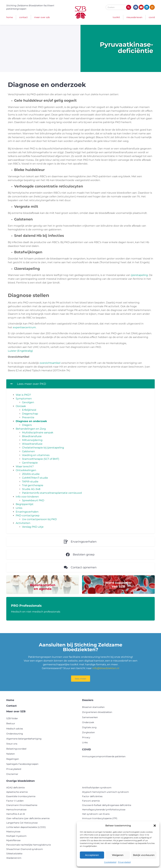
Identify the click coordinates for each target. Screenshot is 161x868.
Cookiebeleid (110, 862)
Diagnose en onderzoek (31, 421)
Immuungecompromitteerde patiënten (104, 756)
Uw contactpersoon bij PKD (39, 519)
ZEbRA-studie (31, 474)
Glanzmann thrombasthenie (22, 805)
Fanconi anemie (91, 801)
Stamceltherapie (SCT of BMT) (41, 459)
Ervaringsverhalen (27, 512)
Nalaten (11, 754)
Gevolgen (28, 402)
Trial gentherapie (33, 485)
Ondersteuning (15, 734)
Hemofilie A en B (16, 814)
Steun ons (12, 744)
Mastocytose (13, 832)
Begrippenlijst (25, 504)
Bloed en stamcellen (93, 707)
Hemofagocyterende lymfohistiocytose (104, 810)
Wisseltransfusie (32, 444)
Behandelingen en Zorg (31, 429)
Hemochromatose (16, 810)
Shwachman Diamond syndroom (25, 849)
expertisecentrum (24, 327)
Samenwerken (90, 717)
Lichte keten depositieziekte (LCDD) (26, 827)
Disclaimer (12, 774)
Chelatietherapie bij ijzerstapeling (43, 448)
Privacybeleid (124, 862)
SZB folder (12, 718)
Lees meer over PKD (32, 384)
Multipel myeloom (16, 836)
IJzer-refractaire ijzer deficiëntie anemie (28, 818)
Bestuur (11, 723)
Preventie (28, 417)
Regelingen (13, 759)
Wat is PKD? (23, 395)
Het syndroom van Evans (96, 814)
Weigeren (118, 855)
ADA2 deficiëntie (15, 788)
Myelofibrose (13, 840)
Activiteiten (23, 523)
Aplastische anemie (17, 792)
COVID (152, 17)
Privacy (86, 737)
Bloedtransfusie (32, 436)
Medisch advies (15, 729)
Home (10, 17)
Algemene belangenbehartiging (24, 739)
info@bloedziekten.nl (106, 668)
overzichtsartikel (50, 363)
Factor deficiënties (92, 796)
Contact (23, 17)
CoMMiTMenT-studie (35, 478)
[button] (155, 826)
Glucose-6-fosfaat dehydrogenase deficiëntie (107, 805)
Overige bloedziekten (21, 781)
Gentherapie (30, 463)
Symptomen (24, 399)
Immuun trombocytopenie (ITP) (100, 818)
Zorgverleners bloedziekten (97, 712)
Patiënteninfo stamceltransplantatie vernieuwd (52, 493)
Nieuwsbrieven (134, 17)
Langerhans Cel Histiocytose (22, 823)
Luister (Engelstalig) (20, 351)
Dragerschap (30, 414)
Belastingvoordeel (16, 749)
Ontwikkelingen (26, 470)
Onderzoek (88, 722)
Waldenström (14, 858)
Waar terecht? (25, 466)
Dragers (27, 425)
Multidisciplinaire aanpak (38, 433)
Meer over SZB (42, 17)
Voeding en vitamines (36, 455)
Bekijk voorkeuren (144, 855)
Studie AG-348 (31, 489)
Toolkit (116, 17)
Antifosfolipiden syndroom (97, 788)
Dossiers (88, 700)
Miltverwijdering (32, 440)
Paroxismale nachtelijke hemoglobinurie (29, 845)
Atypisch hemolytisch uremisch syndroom (105, 792)
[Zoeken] (129, 7)
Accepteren (92, 855)
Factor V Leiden (15, 801)
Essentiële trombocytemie (21, 796)
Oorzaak (21, 406)
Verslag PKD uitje (33, 527)
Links (19, 508)
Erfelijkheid (29, 410)
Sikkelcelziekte (14, 854)
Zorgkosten (88, 732)
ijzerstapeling (139, 275)
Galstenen (28, 451)
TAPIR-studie (30, 482)
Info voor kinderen (27, 497)
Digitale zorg (89, 727)
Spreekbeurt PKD (33, 500)
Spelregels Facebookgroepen (22, 764)
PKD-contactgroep (28, 515)
